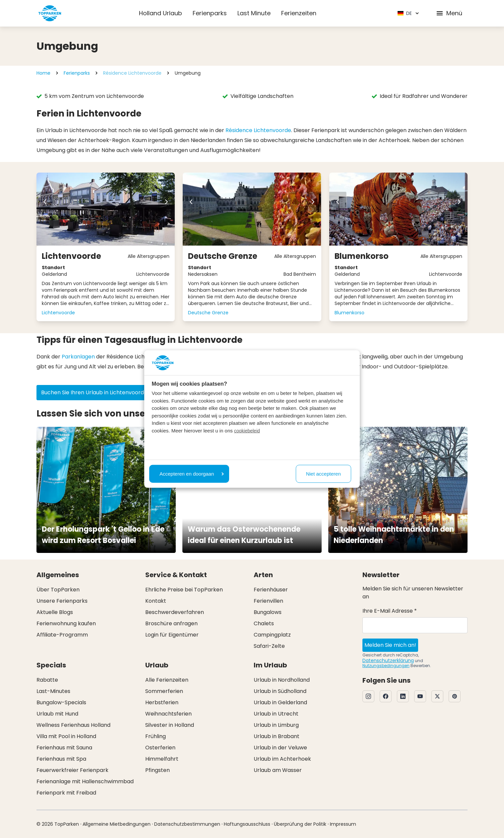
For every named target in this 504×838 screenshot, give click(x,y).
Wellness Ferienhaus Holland (73, 725)
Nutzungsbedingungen (386, 666)
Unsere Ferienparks (62, 601)
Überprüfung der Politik (300, 824)
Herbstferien (162, 702)
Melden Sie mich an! (390, 645)
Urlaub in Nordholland (282, 680)
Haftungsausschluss (247, 824)
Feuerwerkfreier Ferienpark (72, 770)
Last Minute (254, 13)
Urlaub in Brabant (277, 736)
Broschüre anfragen (171, 623)
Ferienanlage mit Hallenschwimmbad (85, 781)
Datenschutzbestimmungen (187, 824)
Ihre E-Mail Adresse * (390, 611)
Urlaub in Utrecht (276, 714)
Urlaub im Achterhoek (282, 759)
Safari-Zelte (269, 646)
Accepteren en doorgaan (192, 473)
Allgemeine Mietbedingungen (117, 824)
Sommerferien (164, 691)
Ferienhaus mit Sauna (64, 748)
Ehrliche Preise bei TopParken (184, 590)
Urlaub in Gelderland (280, 702)
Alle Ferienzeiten (167, 680)
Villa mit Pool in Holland (66, 736)
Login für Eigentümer (172, 635)
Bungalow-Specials (61, 702)
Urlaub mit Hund (57, 714)
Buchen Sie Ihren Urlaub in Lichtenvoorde (98, 392)
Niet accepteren (323, 473)
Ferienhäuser (271, 590)
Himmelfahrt (162, 759)
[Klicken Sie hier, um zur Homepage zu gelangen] (50, 13)
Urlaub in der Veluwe (280, 748)
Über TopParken (58, 590)
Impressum (343, 824)
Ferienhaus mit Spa (61, 759)
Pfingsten (157, 770)
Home (43, 73)
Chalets (264, 623)
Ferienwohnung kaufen (66, 623)
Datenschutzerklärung (388, 660)
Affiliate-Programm (62, 635)
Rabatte (47, 680)
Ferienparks (210, 13)
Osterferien (160, 748)
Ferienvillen (268, 601)
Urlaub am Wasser (278, 770)
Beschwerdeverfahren (175, 612)
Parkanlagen (78, 357)
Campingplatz (272, 635)
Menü (449, 13)
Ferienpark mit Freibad (66, 793)
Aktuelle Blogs (55, 612)
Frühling (156, 736)
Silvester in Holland (170, 725)
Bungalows (268, 612)
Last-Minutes (53, 691)
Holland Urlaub (160, 13)
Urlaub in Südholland (280, 691)
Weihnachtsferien (168, 714)
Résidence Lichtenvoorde (132, 73)
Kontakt (156, 601)
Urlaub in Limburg (276, 725)
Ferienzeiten (299, 13)
